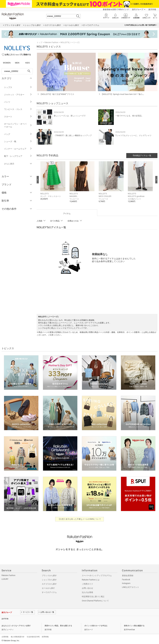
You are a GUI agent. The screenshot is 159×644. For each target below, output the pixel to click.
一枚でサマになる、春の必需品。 (129, 116)
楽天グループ (138, 9)
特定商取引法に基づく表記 (93, 597)
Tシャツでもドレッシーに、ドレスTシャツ (133, 135)
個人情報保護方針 (18, 637)
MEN (17, 63)
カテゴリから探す (49, 584)
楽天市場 (152, 9)
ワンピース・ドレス (18, 109)
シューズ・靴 (18, 141)
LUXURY (5, 579)
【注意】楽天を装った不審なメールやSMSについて (80, 519)
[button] (53, 183)
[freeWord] (17, 71)
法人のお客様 (87, 592)
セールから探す (48, 588)
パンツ (18, 102)
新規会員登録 (128, 576)
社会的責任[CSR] (33, 637)
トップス (18, 87)
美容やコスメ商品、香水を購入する (58, 626)
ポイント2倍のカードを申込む (96, 626)
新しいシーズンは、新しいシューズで (70, 116)
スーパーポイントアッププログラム (97, 576)
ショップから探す (49, 580)
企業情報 (5, 637)
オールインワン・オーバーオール (18, 125)
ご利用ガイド (87, 584)
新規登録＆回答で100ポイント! (116, 9)
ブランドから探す (49, 576)
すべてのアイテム (49, 592)
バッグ (18, 134)
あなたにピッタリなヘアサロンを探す (16, 626)
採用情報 (45, 637)
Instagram (126, 583)
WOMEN (7, 63)
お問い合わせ (87, 588)
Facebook (126, 580)
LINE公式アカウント (131, 587)
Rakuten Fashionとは (91, 580)
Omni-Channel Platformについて (95, 601)
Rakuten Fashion (51, 42)
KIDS (28, 63)
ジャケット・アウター (18, 95)
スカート (18, 117)
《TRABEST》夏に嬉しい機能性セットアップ (73, 135)
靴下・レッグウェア (18, 156)
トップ (39, 42)
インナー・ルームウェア (18, 149)
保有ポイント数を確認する (134, 626)
